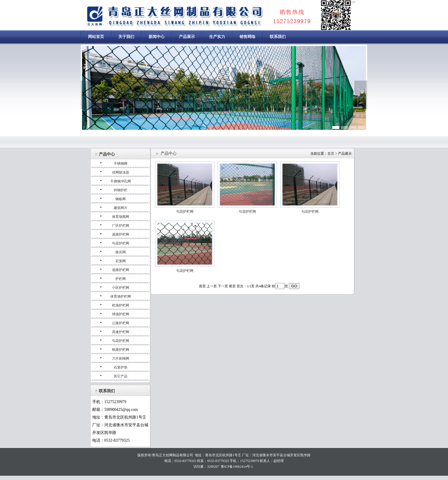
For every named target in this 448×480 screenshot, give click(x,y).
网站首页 (96, 37)
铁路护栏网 (121, 350)
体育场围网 (121, 217)
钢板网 (121, 199)
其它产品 (121, 376)
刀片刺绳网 (121, 358)
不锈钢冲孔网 (121, 181)
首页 (331, 154)
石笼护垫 (121, 367)
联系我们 (278, 37)
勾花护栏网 (121, 243)
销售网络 (247, 37)
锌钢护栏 (121, 190)
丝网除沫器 (121, 172)
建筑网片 (121, 208)
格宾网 (121, 252)
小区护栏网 (121, 288)
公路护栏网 (121, 323)
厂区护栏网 (121, 226)
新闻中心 (157, 37)
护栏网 (121, 279)
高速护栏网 (121, 332)
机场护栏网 (121, 305)
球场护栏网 (121, 314)
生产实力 (217, 37)
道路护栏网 (121, 234)
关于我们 (126, 37)
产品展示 (187, 37)
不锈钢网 (121, 164)
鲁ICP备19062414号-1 (237, 467)
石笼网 (121, 261)
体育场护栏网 (121, 296)
